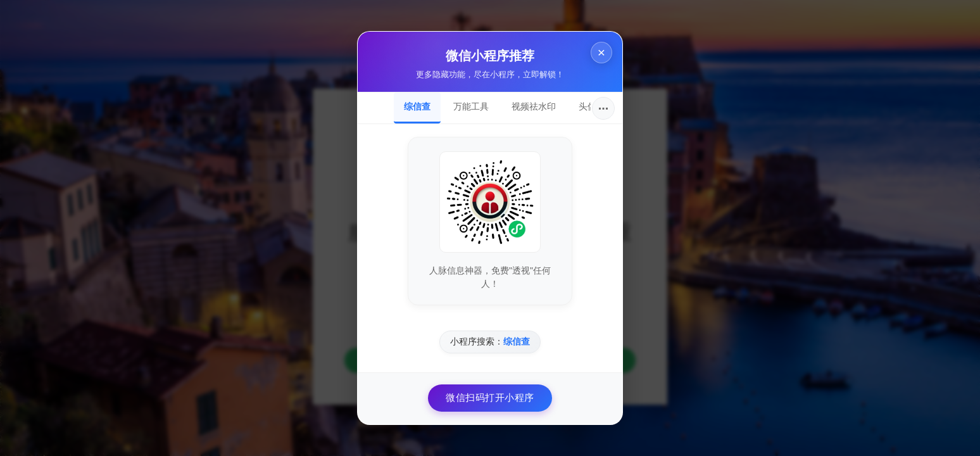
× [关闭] (601, 52)
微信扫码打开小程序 (490, 397)
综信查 (417, 106)
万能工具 (471, 106)
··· (604, 108)
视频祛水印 (534, 106)
